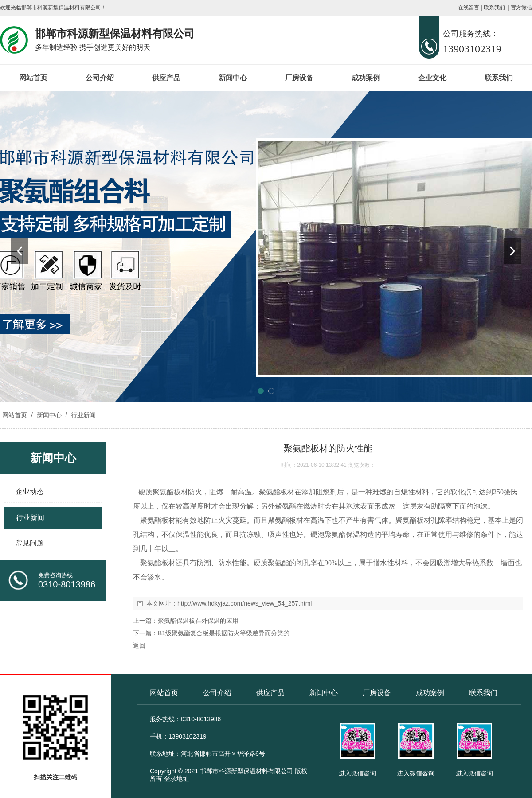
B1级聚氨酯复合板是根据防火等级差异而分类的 (224, 633)
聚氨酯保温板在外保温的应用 (198, 621)
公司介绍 (100, 78)
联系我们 (494, 8)
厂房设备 (299, 78)
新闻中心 (233, 78)
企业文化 (432, 78)
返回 (139, 645)
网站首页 (33, 78)
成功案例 (366, 78)
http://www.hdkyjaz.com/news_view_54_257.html (244, 603)
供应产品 (166, 78)
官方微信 (521, 8)
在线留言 (469, 8)
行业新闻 (82, 415)
